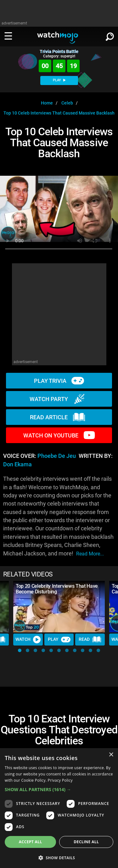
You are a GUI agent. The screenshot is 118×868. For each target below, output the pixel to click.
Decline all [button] (86, 842)
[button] (20, 650)
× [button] (111, 755)
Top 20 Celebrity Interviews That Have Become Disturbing (57, 589)
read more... (90, 554)
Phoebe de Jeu (57, 456)
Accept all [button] (31, 842)
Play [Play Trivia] (59, 640)
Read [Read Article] (90, 640)
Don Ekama (17, 464)
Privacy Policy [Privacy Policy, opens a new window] (60, 780)
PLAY (59, 80)
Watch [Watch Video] (28, 640)
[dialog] (59, 808)
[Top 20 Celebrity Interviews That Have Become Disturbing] (59, 607)
